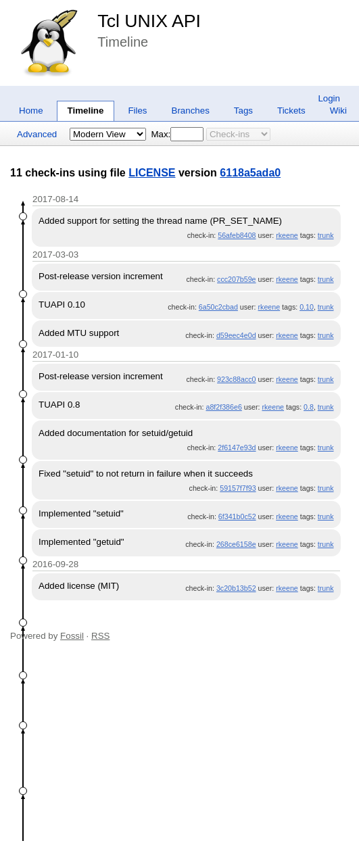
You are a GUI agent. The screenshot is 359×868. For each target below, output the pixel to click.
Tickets (291, 111)
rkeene (287, 235)
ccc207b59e (236, 279)
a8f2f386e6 (223, 407)
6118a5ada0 (250, 173)
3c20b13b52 (236, 588)
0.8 (309, 407)
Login (329, 98)
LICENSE (152, 173)
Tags (243, 111)
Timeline (86, 111)
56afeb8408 (237, 235)
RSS (100, 636)
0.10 (307, 307)
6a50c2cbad (218, 307)
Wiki (338, 111)
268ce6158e (236, 544)
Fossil (72, 636)
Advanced (37, 134)
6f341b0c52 (237, 516)
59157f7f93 (238, 488)
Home (31, 111)
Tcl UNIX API (149, 21)
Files (137, 111)
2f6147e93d (237, 448)
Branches (191, 111)
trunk (326, 235)
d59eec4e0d (236, 335)
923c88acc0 (236, 379)
